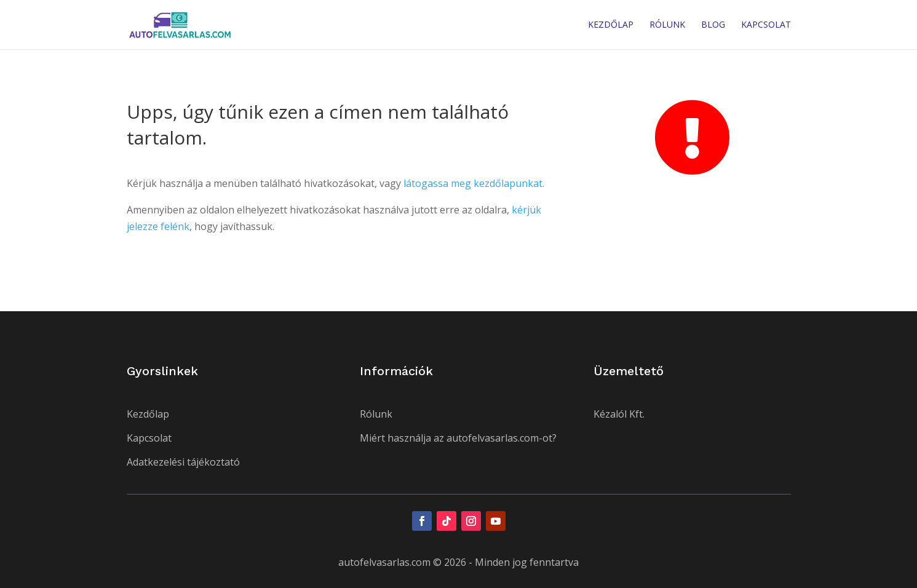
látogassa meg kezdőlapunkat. (474, 183)
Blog (713, 25)
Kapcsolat (766, 25)
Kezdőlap (611, 25)
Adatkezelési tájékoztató (183, 462)
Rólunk (667, 25)
